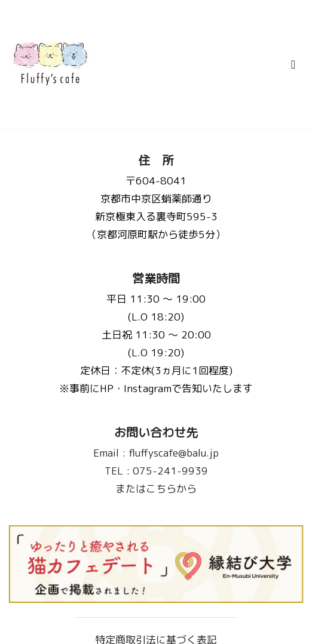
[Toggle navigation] (293, 64)
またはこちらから (156, 489)
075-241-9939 (156, 471)
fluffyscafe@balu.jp (156, 453)
